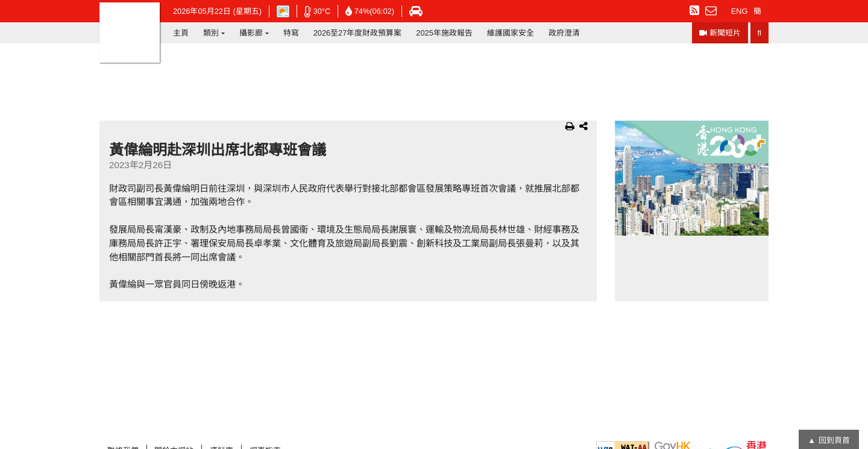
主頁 (181, 33)
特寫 (291, 33)
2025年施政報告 (444, 33)
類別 (211, 33)
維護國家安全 (511, 33)
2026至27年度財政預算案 (358, 33)
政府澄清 (564, 33)
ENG (740, 11)
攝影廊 (251, 33)
